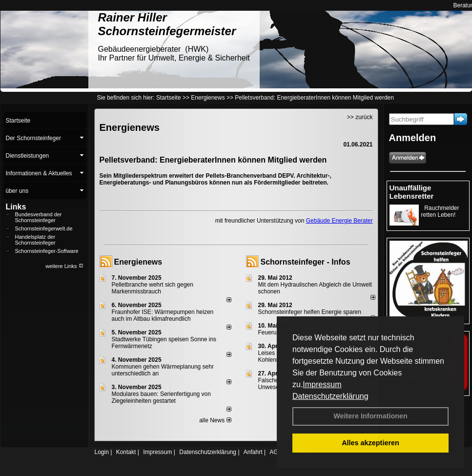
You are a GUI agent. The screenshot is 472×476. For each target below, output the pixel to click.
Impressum (322, 384)
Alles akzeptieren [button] (370, 443)
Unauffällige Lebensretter (412, 192)
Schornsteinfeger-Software (47, 251)
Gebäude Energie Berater (339, 221)
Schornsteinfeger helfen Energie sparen (310, 312)
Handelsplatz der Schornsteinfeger (35, 240)
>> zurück (360, 117)
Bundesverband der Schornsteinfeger (39, 217)
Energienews (138, 262)
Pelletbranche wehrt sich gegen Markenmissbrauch (153, 288)
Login (102, 452)
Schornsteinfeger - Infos (306, 262)
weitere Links (64, 266)
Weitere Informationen (370, 416)
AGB (276, 452)
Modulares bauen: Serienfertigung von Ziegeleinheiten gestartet (161, 397)
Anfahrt (253, 452)
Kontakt (126, 452)
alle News (215, 420)
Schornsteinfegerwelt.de (44, 228)
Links (16, 207)
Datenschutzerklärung (330, 396)
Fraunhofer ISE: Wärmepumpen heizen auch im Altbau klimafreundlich (163, 315)
